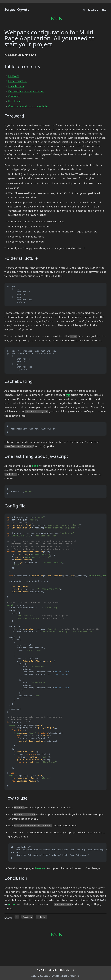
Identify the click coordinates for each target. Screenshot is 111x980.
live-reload (41, 868)
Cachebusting (17, 86)
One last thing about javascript (27, 91)
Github (53, 970)
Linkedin (42, 917)
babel (36, 466)
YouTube (41, 970)
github (13, 904)
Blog (104, 10)
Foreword (14, 76)
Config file (14, 96)
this (68, 395)
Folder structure (18, 81)
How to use (15, 101)
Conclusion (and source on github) (29, 106)
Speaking (93, 10)
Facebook (27, 917)
